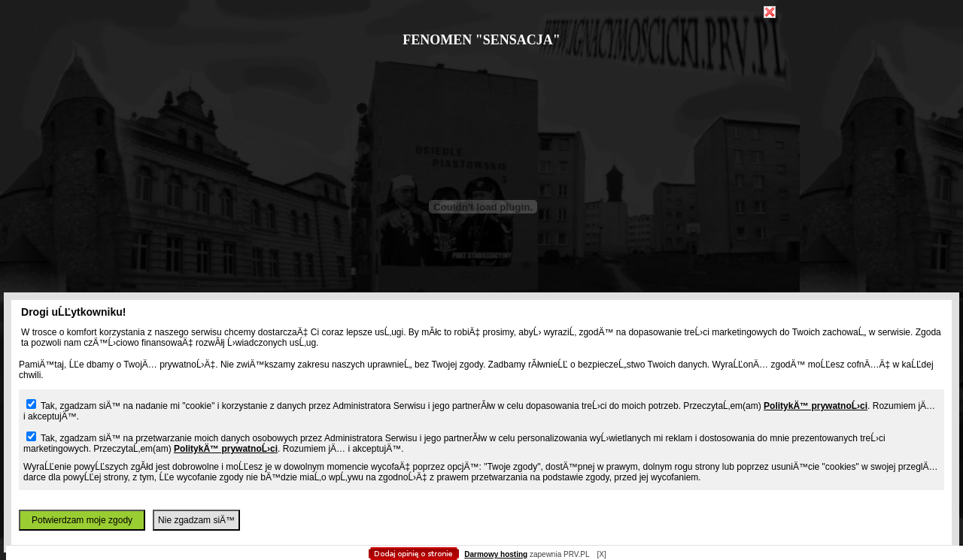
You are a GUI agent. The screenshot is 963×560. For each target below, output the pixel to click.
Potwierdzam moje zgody (82, 520)
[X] (601, 554)
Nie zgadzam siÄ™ (196, 520)
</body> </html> (481, 75)
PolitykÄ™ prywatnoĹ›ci (816, 406)
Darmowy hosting (496, 554)
